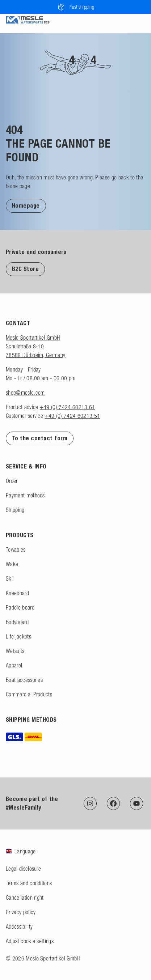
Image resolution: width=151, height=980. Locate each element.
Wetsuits (15, 651)
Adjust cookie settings (30, 941)
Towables (16, 550)
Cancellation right (25, 898)
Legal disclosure (23, 869)
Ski (9, 578)
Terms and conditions (29, 883)
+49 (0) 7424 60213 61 (68, 407)
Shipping (15, 510)
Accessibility (19, 926)
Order (12, 481)
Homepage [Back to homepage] (26, 206)
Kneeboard (17, 593)
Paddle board (20, 607)
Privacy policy (21, 912)
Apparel (14, 665)
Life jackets (18, 636)
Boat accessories (24, 680)
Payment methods (25, 495)
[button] (26, 205)
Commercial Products (29, 694)
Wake (12, 564)
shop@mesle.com (25, 393)
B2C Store (25, 269)
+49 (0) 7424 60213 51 (72, 416)
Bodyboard (17, 622)
